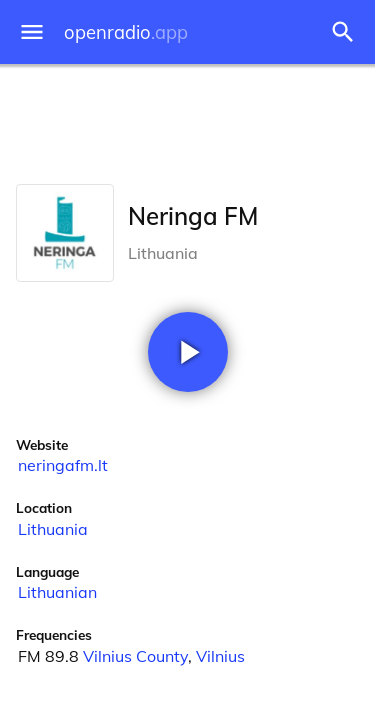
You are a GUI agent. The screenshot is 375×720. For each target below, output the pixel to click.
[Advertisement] (187, 120)
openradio (126, 32)
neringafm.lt (63, 465)
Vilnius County (135, 656)
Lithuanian (57, 592)
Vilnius (220, 656)
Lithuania (53, 529)
